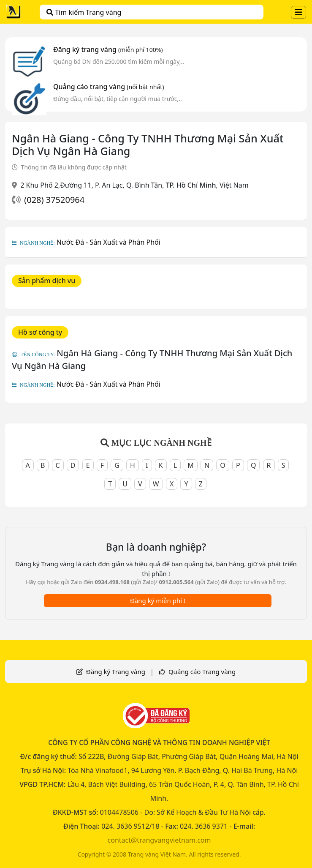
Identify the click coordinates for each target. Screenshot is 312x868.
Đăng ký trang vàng (108, 49)
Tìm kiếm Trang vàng (84, 12)
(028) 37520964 (54, 200)
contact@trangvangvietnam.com (159, 840)
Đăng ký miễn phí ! (158, 601)
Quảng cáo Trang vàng (202, 671)
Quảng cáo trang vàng (109, 87)
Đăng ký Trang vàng (116, 671)
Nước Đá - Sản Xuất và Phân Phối (109, 242)
